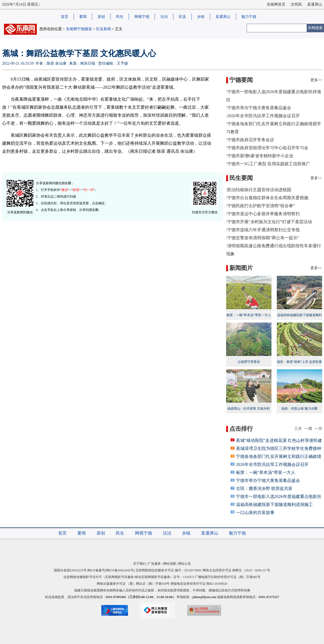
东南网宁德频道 (79, 29)
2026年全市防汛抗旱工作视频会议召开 (272, 464)
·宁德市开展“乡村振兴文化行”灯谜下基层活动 (269, 222)
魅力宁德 (249, 17)
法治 (164, 17)
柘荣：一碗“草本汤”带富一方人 (266, 472)
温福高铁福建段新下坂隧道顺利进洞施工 (299, 315)
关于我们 (139, 564)
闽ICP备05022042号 (120, 570)
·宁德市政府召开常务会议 (250, 140)
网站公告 (185, 564)
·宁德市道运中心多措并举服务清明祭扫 (263, 214)
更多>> (316, 80)
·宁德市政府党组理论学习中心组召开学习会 (267, 148)
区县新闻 (103, 29)
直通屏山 (315, 4)
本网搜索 (315, 28)
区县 (182, 17)
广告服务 (154, 564)
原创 (101, 17)
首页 (65, 17)
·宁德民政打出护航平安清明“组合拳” (261, 206)
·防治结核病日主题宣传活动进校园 (259, 190)
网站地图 (170, 564)
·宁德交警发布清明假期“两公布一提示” (263, 238)
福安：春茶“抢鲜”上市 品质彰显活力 (299, 362)
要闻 (83, 17)
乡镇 (201, 17)
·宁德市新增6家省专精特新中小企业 (260, 156)
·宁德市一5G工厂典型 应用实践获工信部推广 (268, 164)
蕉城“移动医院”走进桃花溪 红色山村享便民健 (279, 440)
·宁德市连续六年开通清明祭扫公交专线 (263, 230)
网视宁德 (142, 17)
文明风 (296, 4)
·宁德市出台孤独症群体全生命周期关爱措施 (267, 198)
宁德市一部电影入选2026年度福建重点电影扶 (279, 496)
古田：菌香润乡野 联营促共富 (264, 488)
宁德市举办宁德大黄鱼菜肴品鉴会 (268, 480)
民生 (120, 17)
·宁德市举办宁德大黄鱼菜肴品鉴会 (259, 108)
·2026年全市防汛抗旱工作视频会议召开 (263, 116)
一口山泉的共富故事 (255, 513)
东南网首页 (276, 4)
